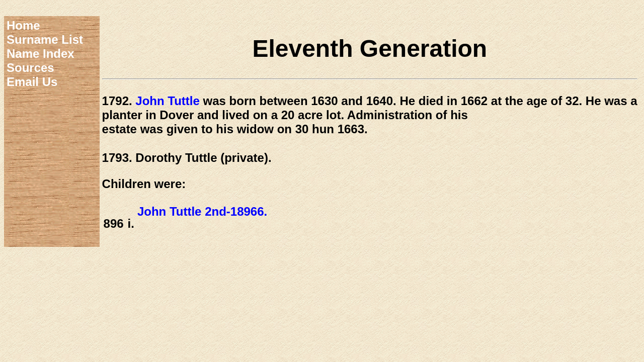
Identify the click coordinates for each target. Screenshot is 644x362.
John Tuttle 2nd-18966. (202, 211)
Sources (30, 68)
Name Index (41, 54)
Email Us (32, 82)
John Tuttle (168, 101)
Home (23, 25)
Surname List (45, 39)
